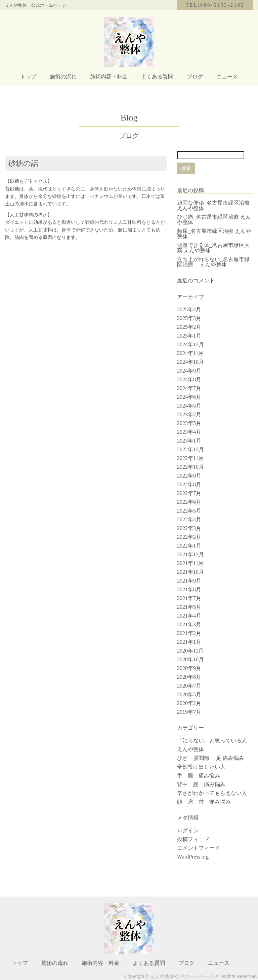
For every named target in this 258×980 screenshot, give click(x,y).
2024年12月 (190, 344)
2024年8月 (189, 379)
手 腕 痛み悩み (199, 776)
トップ (28, 77)
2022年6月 (189, 502)
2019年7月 (189, 712)
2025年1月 (189, 336)
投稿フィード (193, 839)
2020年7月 (189, 686)
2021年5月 (189, 607)
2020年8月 (189, 677)
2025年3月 (189, 318)
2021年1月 (189, 642)
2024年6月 (189, 397)
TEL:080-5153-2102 (215, 5)
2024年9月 (189, 371)
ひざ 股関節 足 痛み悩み (211, 758)
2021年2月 (189, 633)
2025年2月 (189, 327)
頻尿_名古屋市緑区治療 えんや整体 (214, 234)
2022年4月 (189, 519)
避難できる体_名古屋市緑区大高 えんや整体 (213, 248)
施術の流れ (63, 77)
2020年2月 (189, 703)
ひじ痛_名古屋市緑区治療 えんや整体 (214, 220)
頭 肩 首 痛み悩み (207, 802)
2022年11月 (190, 458)
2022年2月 (189, 537)
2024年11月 (190, 353)
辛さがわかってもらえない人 (212, 793)
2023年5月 (189, 423)
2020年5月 (189, 694)
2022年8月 (189, 484)
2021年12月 (190, 554)
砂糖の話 (23, 163)
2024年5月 (189, 406)
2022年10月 (190, 467)
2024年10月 (190, 362)
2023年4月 (189, 432)
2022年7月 (189, 493)
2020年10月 (190, 659)
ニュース (227, 77)
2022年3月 (189, 528)
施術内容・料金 (109, 77)
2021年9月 (189, 581)
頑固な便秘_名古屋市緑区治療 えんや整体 (216, 205)
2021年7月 (189, 598)
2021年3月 (189, 624)
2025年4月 (189, 309)
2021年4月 (189, 616)
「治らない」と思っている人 (212, 741)
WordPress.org (193, 857)
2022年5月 (189, 511)
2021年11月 (190, 563)
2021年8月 (189, 589)
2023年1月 (189, 441)
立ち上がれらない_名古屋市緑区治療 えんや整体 (213, 262)
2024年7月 (189, 388)
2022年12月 (190, 449)
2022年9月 (189, 476)
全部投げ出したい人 (201, 767)
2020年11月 (190, 651)
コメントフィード (199, 848)
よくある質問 (157, 77)
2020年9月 (189, 668)
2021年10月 (190, 572)
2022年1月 (189, 546)
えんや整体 (190, 749)
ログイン (188, 830)
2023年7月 (189, 414)
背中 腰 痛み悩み (201, 784)
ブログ (195, 77)
